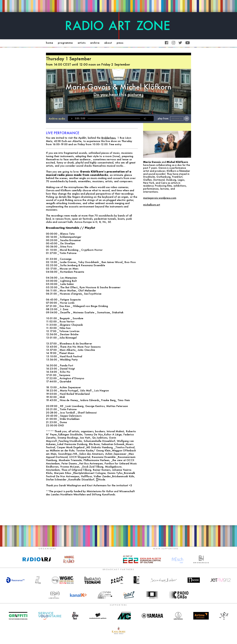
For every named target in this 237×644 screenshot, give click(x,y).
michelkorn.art (152, 205)
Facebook (166, 43)
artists (82, 43)
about (108, 43)
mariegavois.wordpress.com (160, 198)
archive (95, 43)
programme (65, 43)
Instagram (173, 43)
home (50, 43)
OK (187, 119)
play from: (163, 118)
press (120, 43)
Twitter (180, 43)
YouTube (188, 43)
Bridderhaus (108, 138)
